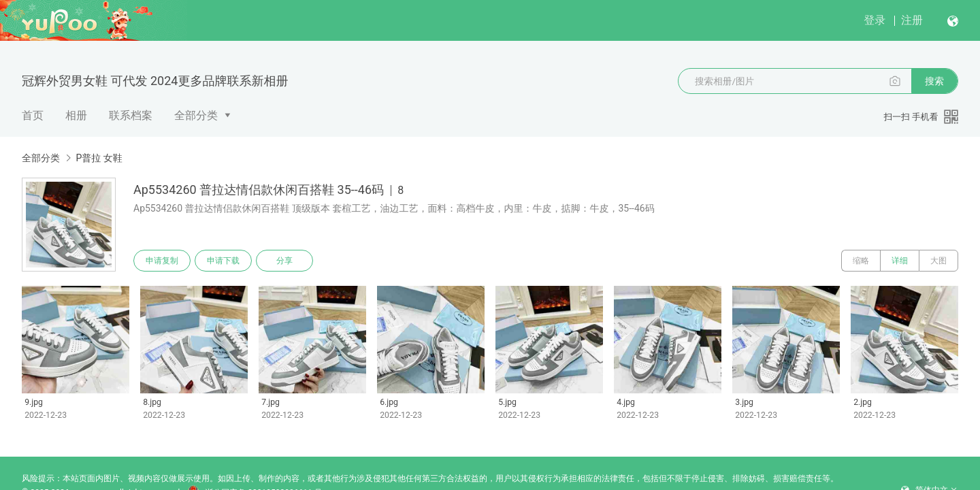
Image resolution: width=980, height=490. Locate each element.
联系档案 (131, 115)
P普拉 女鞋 (99, 158)
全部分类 (196, 115)
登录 (875, 20)
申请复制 (162, 261)
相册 (76, 115)
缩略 (861, 261)
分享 (284, 261)
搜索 (934, 81)
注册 (912, 20)
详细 (900, 261)
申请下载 (223, 261)
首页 (33, 115)
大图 (938, 261)
